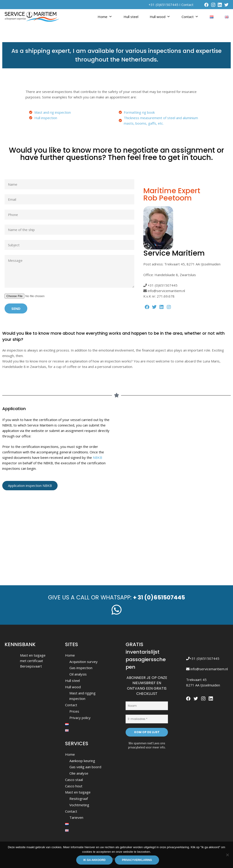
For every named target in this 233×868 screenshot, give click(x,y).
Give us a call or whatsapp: (116, 597)
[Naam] (147, 706)
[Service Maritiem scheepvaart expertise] (116, 534)
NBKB (98, 457)
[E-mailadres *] (147, 719)
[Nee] (227, 855)
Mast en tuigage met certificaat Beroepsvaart (33, 661)
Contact (187, 5)
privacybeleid (137, 747)
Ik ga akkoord (94, 860)
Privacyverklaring (137, 860)
